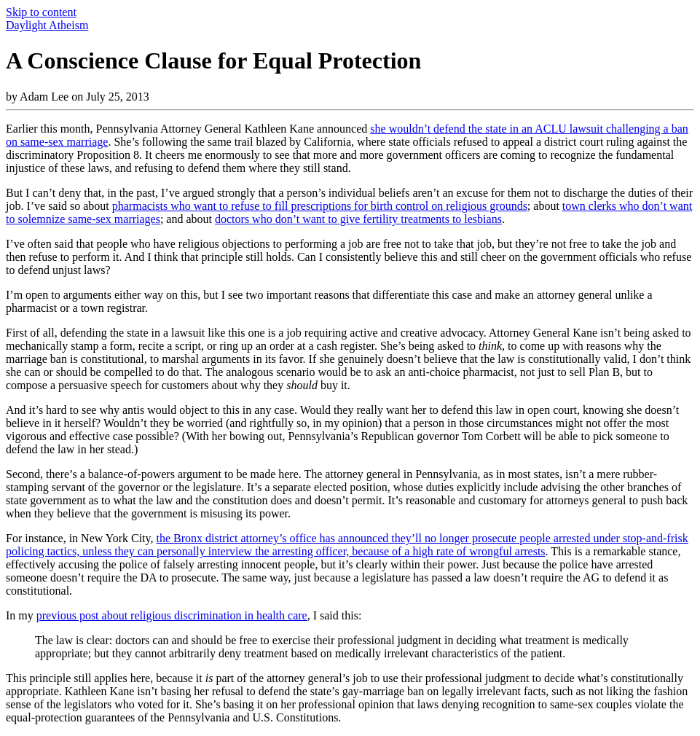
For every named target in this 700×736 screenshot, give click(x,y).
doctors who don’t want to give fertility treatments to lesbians (358, 219)
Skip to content (41, 12)
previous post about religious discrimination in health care (172, 615)
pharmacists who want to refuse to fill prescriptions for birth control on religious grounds (320, 206)
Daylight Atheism (47, 25)
